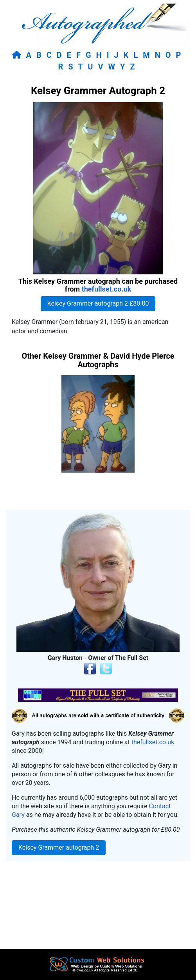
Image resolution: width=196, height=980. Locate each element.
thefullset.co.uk (107, 289)
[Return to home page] (18, 55)
